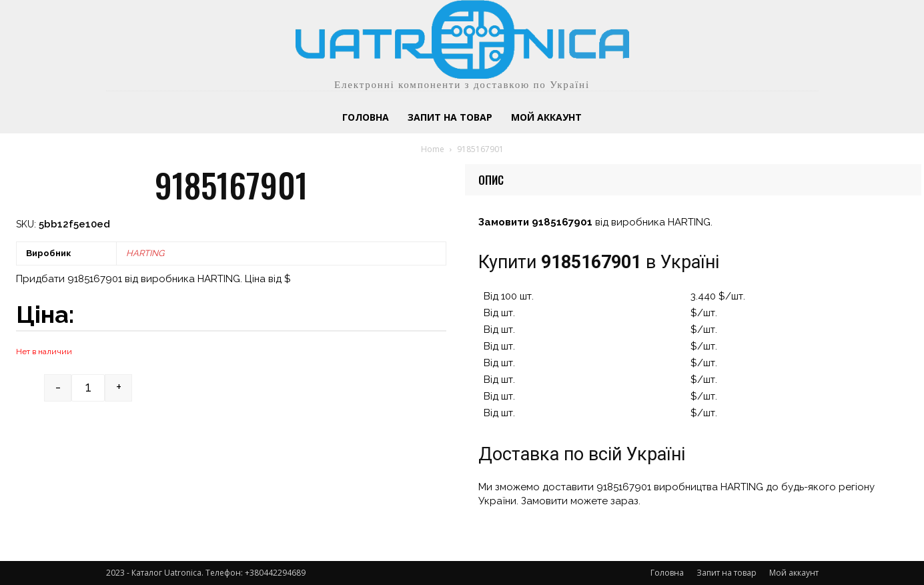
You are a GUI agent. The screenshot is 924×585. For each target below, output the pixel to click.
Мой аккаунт (794, 573)
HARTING (145, 253)
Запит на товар (727, 573)
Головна (667, 573)
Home (433, 149)
